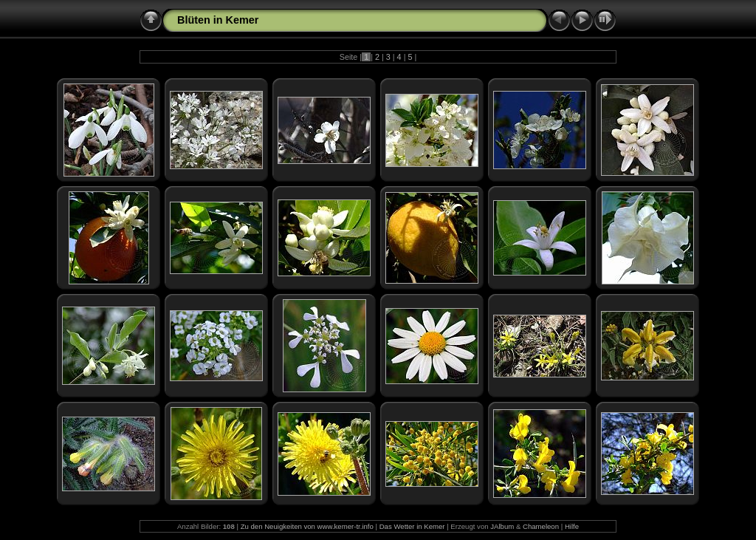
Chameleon (541, 526)
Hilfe (572, 526)
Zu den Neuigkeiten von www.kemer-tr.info (307, 526)
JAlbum (502, 526)
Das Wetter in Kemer (412, 526)
